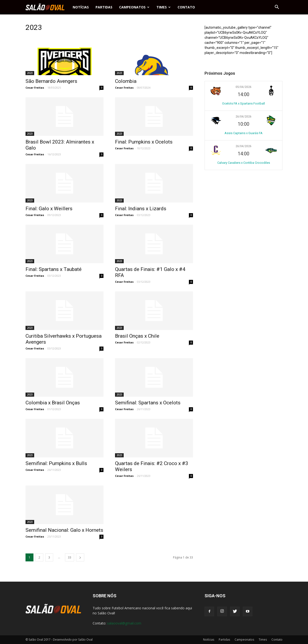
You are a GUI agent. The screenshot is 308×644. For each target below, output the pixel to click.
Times (164, 7)
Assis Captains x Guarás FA (244, 133)
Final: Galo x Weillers (49, 209)
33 (70, 557)
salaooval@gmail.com (124, 623)
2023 (30, 73)
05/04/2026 (244, 87)
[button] (277, 7)
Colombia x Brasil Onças (53, 403)
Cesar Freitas (35, 88)
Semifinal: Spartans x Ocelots (148, 403)
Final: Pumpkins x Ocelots (144, 142)
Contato (186, 7)
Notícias (81, 7)
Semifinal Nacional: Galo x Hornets (64, 530)
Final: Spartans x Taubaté (54, 269)
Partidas (104, 7)
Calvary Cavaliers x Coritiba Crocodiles (244, 163)
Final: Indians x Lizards (141, 209)
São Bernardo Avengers (51, 81)
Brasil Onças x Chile (137, 336)
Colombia (126, 81)
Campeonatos (134, 7)
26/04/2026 (244, 117)
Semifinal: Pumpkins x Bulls (56, 463)
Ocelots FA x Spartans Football (244, 103)
